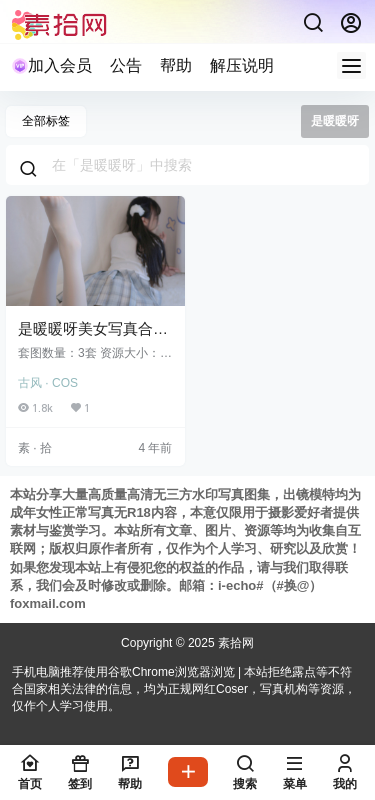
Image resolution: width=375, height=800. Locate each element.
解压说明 (242, 65)
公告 (126, 65)
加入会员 (52, 65)
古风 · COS (48, 383)
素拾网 (234, 643)
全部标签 (46, 121)
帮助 (176, 65)
